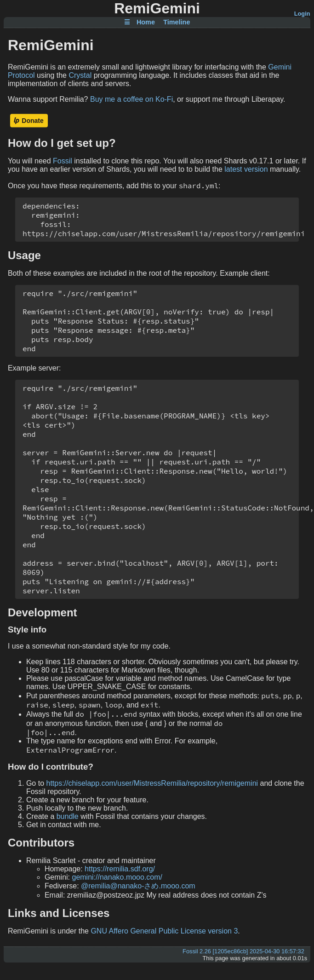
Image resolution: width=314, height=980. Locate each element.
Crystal (80, 75)
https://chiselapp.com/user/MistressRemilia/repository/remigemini (152, 783)
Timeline (177, 23)
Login (302, 14)
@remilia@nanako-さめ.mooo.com (138, 886)
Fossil (63, 161)
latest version (246, 169)
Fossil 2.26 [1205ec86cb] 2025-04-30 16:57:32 (243, 951)
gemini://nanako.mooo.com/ (117, 877)
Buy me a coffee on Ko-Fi (131, 99)
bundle (68, 816)
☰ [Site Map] (127, 23)
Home (146, 23)
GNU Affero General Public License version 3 (164, 931)
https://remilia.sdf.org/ (120, 869)
